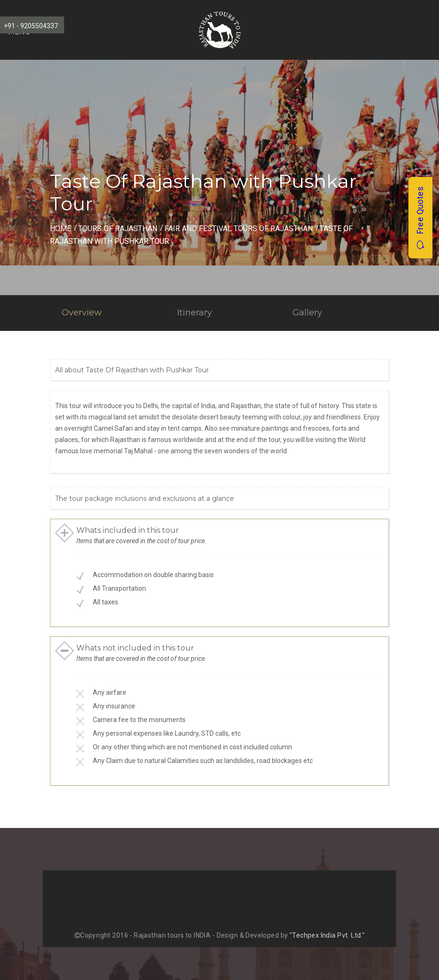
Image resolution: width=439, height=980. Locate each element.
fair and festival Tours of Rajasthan (239, 229)
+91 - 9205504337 (31, 26)
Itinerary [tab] (195, 313)
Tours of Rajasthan (118, 229)
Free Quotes (420, 218)
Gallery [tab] (307, 313)
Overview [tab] (82, 313)
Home (61, 229)
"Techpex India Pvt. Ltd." (327, 935)
